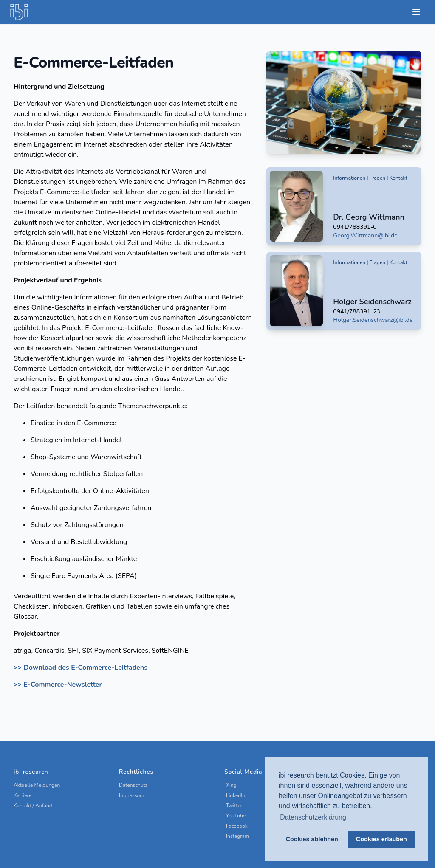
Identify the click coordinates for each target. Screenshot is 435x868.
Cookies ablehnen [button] (312, 839)
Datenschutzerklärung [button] (313, 817)
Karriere (23, 795)
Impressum (132, 795)
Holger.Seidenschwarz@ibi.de (373, 320)
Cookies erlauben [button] (381, 839)
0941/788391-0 (355, 227)
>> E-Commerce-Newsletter (58, 685)
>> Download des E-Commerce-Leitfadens (81, 668)
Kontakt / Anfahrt (33, 806)
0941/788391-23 (357, 311)
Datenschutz (133, 785)
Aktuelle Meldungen (37, 785)
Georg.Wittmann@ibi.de (365, 235)
